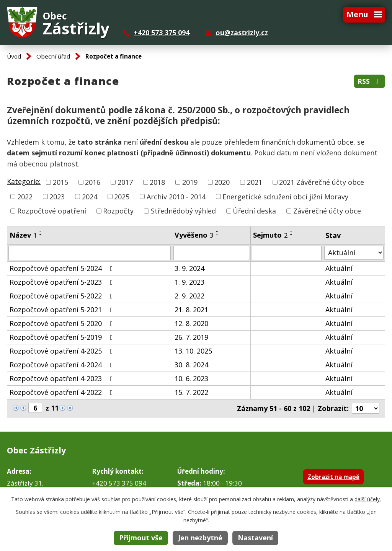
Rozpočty (118, 211)
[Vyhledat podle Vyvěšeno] (211, 253)
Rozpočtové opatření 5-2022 (63, 296)
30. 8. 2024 (191, 365)
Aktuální (339, 268)
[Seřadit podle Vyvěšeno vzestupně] (217, 231)
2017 (125, 182)
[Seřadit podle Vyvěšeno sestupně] (217, 235)
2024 (90, 196)
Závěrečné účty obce (327, 211)
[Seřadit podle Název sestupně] (41, 235)
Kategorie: (24, 181)
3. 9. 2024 (189, 268)
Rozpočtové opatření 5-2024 (63, 268)
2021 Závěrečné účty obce (322, 182)
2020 (222, 182)
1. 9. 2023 (189, 282)
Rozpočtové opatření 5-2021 (63, 310)
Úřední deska (254, 211)
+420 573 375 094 (162, 33)
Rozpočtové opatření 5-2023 (63, 282)
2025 (122, 196)
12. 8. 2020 (191, 323)
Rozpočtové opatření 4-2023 (63, 378)
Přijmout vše (141, 538)
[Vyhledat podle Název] (90, 253)
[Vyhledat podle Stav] (354, 253)
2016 (93, 182)
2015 (60, 182)
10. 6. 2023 (191, 378)
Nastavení (255, 538)
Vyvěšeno (194, 235)
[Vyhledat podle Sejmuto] (287, 253)
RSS (369, 81)
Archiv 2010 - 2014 (176, 196)
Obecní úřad (53, 56)
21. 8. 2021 (191, 310)
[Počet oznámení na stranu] (366, 408)
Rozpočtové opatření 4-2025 (63, 351)
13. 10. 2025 (193, 351)
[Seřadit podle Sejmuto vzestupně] (292, 231)
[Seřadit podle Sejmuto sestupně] (292, 235)
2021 (255, 182)
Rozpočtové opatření (52, 211)
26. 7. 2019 (191, 337)
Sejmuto (270, 235)
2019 (190, 182)
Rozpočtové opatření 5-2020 (63, 323)
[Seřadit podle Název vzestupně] (41, 231)
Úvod (14, 56)
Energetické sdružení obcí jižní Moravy (285, 196)
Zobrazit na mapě (333, 477)
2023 (57, 196)
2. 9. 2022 (189, 296)
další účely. (368, 499)
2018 (157, 182)
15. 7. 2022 (191, 392)
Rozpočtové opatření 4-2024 (63, 365)
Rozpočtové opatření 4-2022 (63, 392)
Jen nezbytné (200, 538)
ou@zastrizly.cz (242, 33)
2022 (25, 196)
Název (23, 235)
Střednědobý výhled (183, 211)
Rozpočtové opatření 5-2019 (63, 337)
